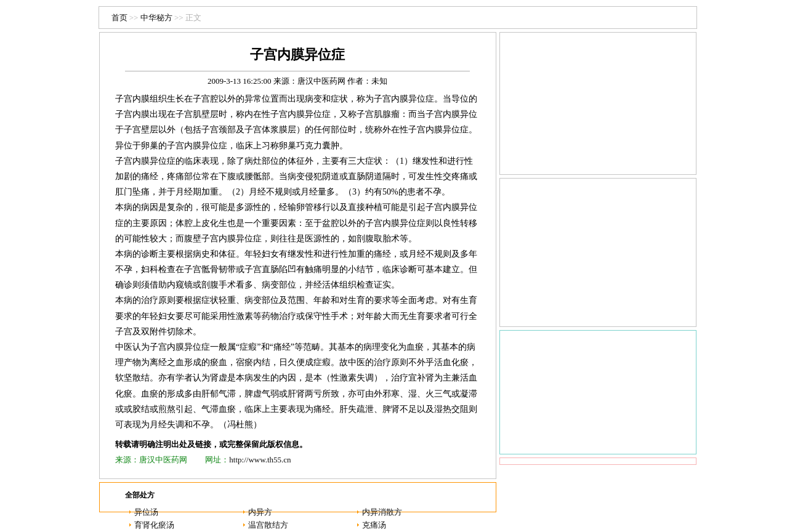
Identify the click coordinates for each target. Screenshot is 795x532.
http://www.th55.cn (260, 460)
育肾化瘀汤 (154, 525)
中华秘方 (156, 18)
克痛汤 (374, 525)
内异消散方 (382, 512)
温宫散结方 (268, 525)
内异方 (260, 512)
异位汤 (146, 512)
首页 (119, 18)
